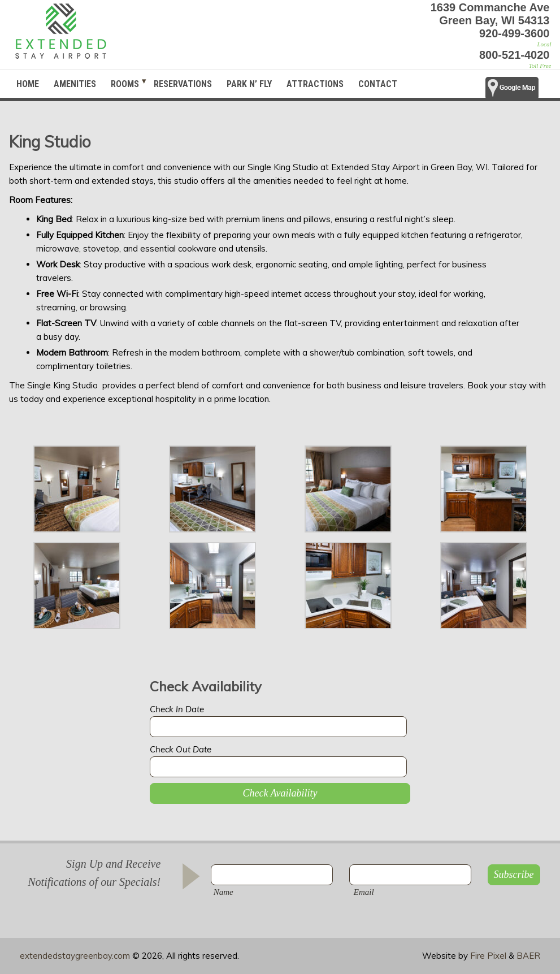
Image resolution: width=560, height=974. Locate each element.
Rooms (125, 84)
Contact (378, 84)
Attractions (315, 84)
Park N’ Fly (249, 84)
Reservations (183, 84)
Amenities (75, 84)
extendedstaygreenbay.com (75, 956)
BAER (528, 956)
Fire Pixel (488, 956)
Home (28, 84)
